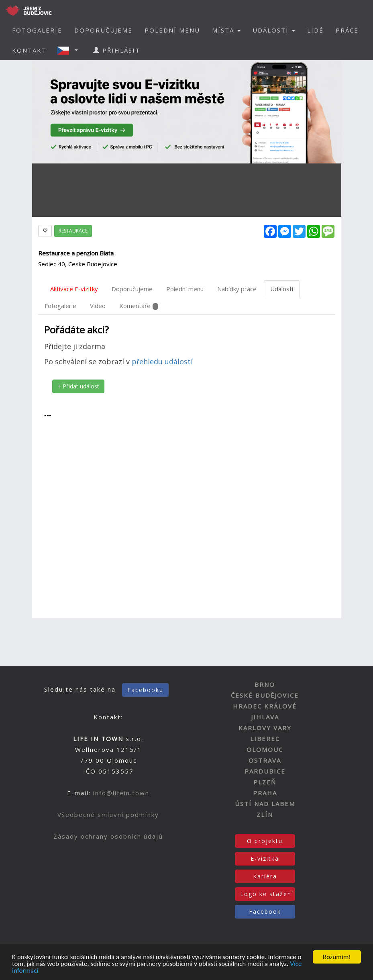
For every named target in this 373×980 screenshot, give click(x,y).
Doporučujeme (132, 289)
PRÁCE (347, 30)
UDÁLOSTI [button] (274, 30)
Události (282, 289)
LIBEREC (265, 739)
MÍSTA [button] (226, 30)
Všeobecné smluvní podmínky (108, 815)
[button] (70, 50)
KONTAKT (29, 50)
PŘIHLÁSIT (117, 50)
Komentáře (139, 306)
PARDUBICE (265, 771)
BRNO (265, 684)
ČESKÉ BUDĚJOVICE (265, 695)
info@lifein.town (121, 793)
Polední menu (185, 289)
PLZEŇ (265, 782)
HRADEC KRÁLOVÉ (265, 706)
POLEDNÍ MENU (172, 30)
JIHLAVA (265, 717)
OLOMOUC (265, 749)
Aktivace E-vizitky (74, 289)
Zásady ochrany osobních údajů (108, 836)
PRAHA (265, 793)
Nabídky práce (237, 289)
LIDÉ (315, 30)
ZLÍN (265, 815)
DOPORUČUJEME (103, 30)
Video (98, 306)
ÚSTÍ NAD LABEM (265, 804)
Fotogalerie (60, 306)
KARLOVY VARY (265, 728)
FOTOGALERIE (37, 30)
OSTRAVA (265, 760)
